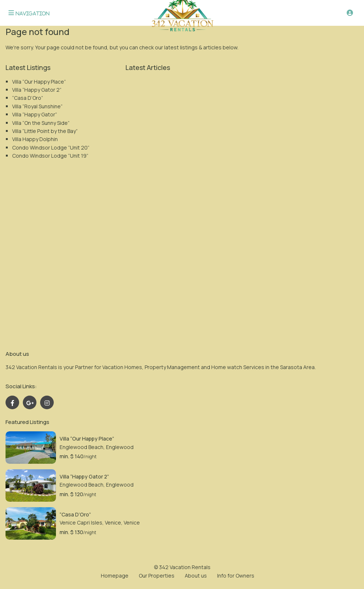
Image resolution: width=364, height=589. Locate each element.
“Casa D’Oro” (28, 98)
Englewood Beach (82, 447)
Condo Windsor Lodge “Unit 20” (51, 148)
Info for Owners (236, 576)
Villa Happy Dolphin (35, 139)
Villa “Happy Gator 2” (37, 90)
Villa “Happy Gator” (35, 114)
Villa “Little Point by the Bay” (45, 131)
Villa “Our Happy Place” (39, 82)
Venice (132, 523)
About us (196, 576)
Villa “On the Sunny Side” (41, 123)
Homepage (115, 576)
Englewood (120, 447)
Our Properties (157, 576)
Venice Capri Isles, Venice (90, 523)
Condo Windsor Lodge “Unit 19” (50, 156)
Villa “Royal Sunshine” (37, 106)
